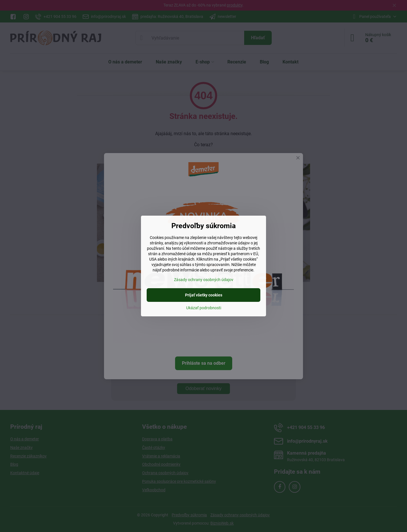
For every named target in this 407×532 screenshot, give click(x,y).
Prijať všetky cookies (204, 295)
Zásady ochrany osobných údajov (204, 280)
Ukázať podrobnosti (204, 308)
